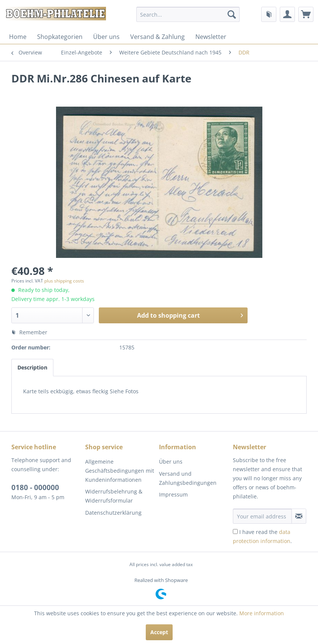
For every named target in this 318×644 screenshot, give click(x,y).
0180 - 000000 (35, 487)
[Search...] (188, 14)
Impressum (173, 494)
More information (262, 613)
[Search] (232, 14)
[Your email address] (262, 516)
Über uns (106, 37)
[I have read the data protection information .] (235, 531)
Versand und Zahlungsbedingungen (188, 478)
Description (32, 367)
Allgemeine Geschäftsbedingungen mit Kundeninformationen (120, 471)
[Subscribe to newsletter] (299, 516)
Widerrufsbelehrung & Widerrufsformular (114, 496)
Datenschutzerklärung (113, 513)
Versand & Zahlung (157, 37)
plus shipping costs (64, 281)
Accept (159, 632)
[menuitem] (188, 14)
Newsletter (211, 37)
